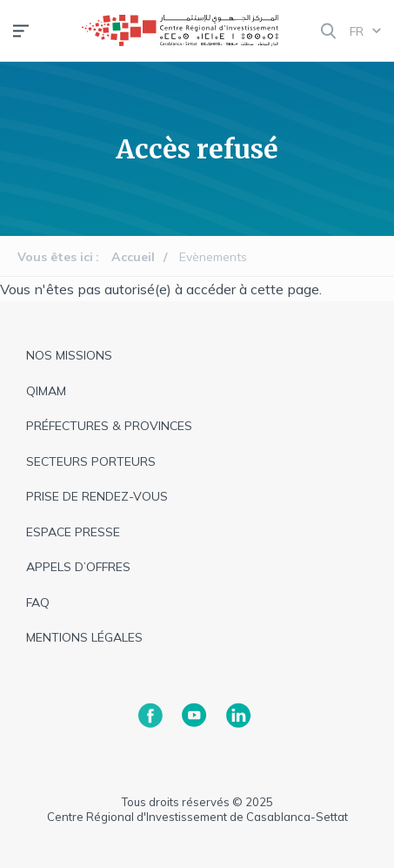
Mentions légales (84, 637)
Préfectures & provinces (109, 426)
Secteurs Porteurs (91, 461)
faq (38, 602)
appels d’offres (78, 567)
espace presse (73, 532)
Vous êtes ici (55, 257)
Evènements (213, 257)
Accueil (133, 257)
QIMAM (46, 391)
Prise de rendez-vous (97, 496)
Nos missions (69, 355)
